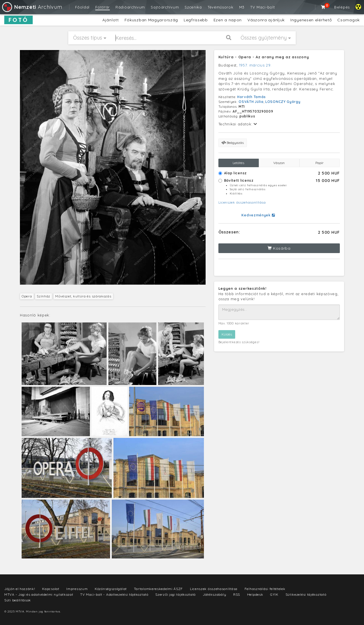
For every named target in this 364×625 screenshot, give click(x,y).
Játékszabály (214, 594)
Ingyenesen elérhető (311, 20)
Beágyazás (233, 143)
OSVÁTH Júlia (251, 102)
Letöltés (238, 163)
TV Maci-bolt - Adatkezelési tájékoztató (114, 594)
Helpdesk (255, 594)
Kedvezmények (258, 215)
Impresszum (77, 589)
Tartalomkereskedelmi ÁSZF (159, 589)
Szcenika (193, 7)
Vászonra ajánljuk (266, 20)
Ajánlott (111, 20)
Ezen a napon (228, 20)
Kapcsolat (51, 589)
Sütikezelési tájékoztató (306, 594)
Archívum (32, 7)
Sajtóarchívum (165, 7)
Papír (319, 163)
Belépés (342, 7)
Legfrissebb (196, 20)
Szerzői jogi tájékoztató (175, 594)
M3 (242, 7)
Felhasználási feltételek (265, 589)
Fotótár (103, 7)
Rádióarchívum (130, 7)
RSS (237, 594)
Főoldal (82, 7)
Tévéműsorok (221, 7)
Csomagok (349, 20)
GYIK (274, 594)
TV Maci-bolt (262, 7)
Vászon (279, 163)
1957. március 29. (255, 65)
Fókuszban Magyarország (151, 20)
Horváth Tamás (252, 97)
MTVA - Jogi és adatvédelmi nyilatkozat (39, 594)
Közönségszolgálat (111, 589)
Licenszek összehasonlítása (242, 202)
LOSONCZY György (283, 102)
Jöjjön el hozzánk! (20, 589)
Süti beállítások (18, 600)
